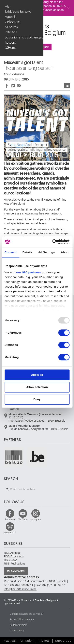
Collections (13, 22)
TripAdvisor (10, 533)
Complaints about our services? (26, 614)
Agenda (11, 17)
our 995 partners (29, 272)
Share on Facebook (7, 86)
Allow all (37, 375)
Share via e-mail (19, 86)
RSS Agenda (12, 553)
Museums (11, 27)
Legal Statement (18, 625)
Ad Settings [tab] (47, 252)
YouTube (23, 520)
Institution (11, 32)
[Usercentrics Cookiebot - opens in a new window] (53, 242)
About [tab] (65, 252)
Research (11, 43)
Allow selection (37, 387)
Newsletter (18, 571)
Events (67, 86)
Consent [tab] (11, 252)
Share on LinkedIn (13, 86)
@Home (11, 48)
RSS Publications (15, 564)
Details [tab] (27, 252)
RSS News (11, 560)
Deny (37, 399)
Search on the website (7, 489)
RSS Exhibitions (14, 556)
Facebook (10, 520)
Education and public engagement (22, 37)
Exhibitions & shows (18, 12)
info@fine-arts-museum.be (20, 589)
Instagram (36, 520)
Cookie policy (17, 631)
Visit (8, 6)
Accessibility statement (22, 619)
